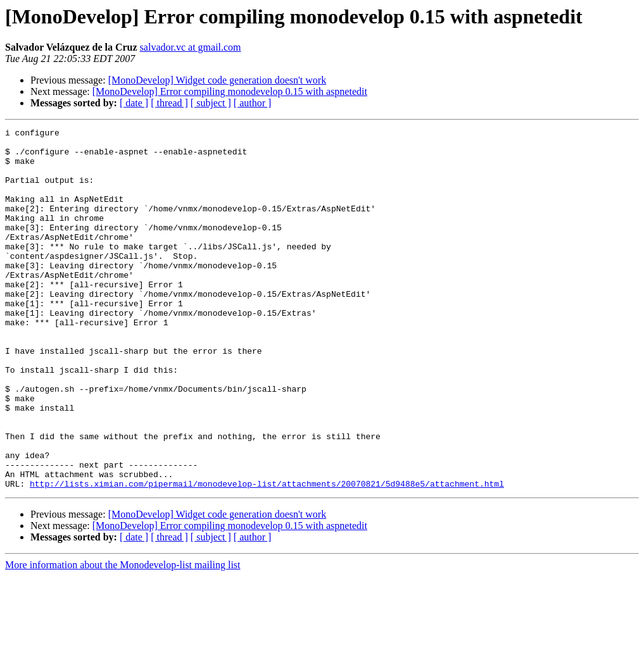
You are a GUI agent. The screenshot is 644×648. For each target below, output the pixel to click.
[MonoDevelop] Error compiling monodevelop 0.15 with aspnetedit (230, 91)
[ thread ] (169, 103)
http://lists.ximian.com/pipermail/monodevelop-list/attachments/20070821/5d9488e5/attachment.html (267, 556)
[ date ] (134, 103)
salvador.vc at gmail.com (191, 47)
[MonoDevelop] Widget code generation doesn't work (218, 80)
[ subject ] (211, 103)
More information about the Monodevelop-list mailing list (123, 637)
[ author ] (253, 103)
